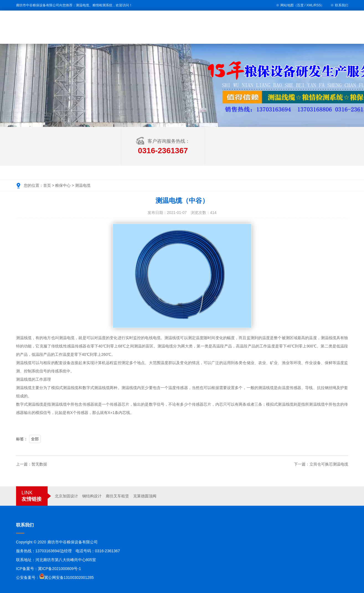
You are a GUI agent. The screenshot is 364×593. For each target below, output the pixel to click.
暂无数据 (39, 464)
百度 (300, 5)
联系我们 (342, 5)
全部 (35, 439)
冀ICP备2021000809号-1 (60, 569)
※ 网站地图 (285, 5)
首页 (47, 185)
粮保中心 (63, 185)
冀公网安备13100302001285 (69, 577)
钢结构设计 (92, 496)
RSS (318, 5)
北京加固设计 (66, 496)
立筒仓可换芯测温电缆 (329, 464)
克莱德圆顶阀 (145, 496)
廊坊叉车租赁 (117, 496)
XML (310, 5)
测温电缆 (83, 185)
